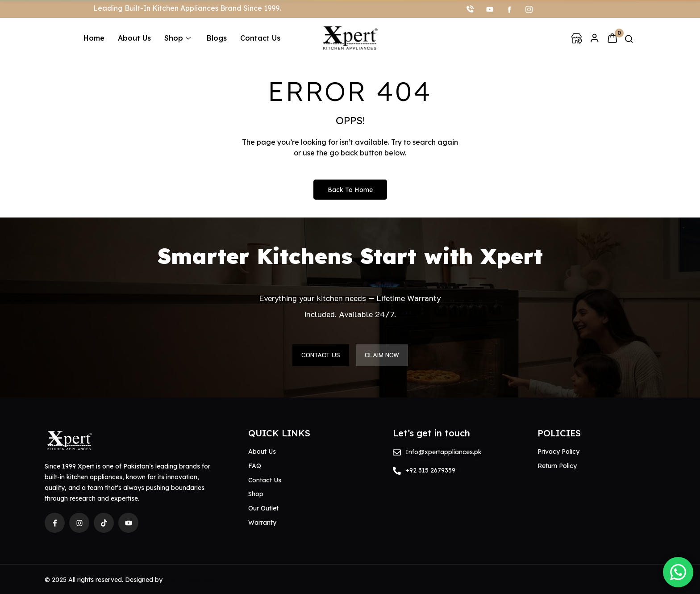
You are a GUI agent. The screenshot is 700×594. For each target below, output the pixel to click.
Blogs (217, 38)
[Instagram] (529, 9)
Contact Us (260, 38)
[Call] (470, 9)
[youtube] (490, 9)
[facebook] (509, 9)
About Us (134, 38)
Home (94, 38)
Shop (177, 38)
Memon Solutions (190, 580)
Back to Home (350, 190)
